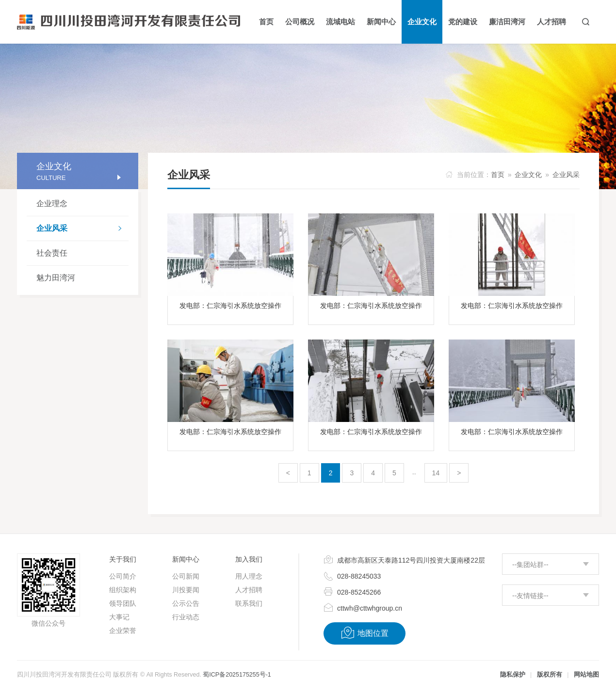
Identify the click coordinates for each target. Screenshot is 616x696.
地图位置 (365, 633)
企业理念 (52, 203)
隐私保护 (513, 675)
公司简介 (123, 576)
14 (436, 473)
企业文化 (528, 175)
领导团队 (123, 603)
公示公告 (186, 603)
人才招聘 (249, 590)
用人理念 (249, 576)
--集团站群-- (530, 565)
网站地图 (586, 675)
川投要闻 (186, 590)
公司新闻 (186, 576)
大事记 (119, 617)
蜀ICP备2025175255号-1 (237, 675)
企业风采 (82, 229)
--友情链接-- (530, 596)
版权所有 (550, 675)
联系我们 (249, 603)
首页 (498, 175)
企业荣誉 (123, 631)
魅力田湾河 (56, 278)
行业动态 (186, 617)
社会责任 (52, 253)
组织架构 (123, 590)
